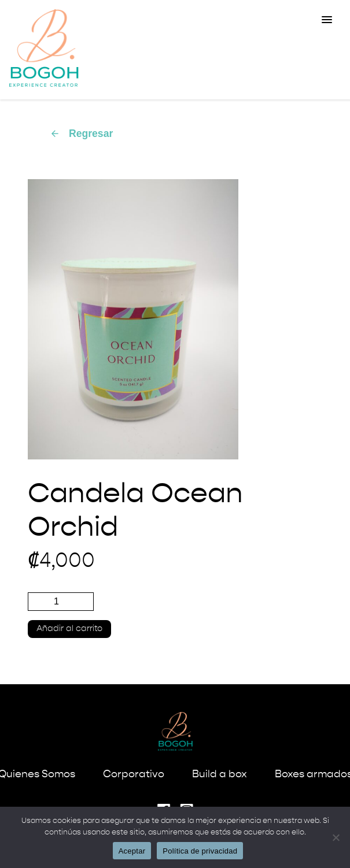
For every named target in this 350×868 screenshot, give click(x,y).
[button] (327, 20)
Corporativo (134, 774)
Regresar (81, 133)
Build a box (220, 774)
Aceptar (132, 851)
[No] (336, 837)
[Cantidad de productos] (61, 602)
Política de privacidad (200, 851)
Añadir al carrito (69, 629)
